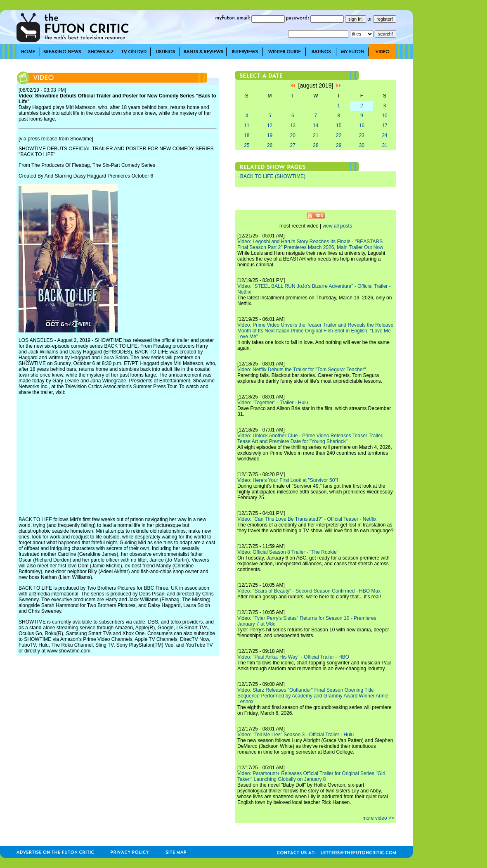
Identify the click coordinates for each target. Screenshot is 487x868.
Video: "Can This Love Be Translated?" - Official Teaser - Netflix (307, 519)
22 (339, 135)
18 (247, 135)
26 (270, 145)
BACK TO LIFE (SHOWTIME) (273, 176)
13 (293, 126)
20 (293, 135)
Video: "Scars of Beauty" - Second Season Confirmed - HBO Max (309, 591)
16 (362, 126)
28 (316, 145)
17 (384, 126)
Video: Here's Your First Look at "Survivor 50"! (288, 480)
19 (270, 135)
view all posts (337, 226)
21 (316, 135)
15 (339, 126)
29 (339, 145)
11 (247, 126)
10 (384, 116)
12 (270, 126)
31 (384, 145)
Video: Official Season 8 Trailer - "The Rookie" (288, 552)
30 (362, 145)
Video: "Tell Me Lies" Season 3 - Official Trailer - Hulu (296, 735)
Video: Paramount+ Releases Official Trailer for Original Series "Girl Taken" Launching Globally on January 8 (311, 776)
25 (247, 145)
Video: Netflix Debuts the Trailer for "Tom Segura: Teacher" (302, 370)
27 (293, 145)
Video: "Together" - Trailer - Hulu (273, 403)
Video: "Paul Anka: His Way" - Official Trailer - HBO (293, 657)
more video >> (378, 818)
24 (384, 135)
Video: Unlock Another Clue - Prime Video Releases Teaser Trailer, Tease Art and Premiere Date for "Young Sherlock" (310, 439)
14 (316, 126)
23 (362, 135)
